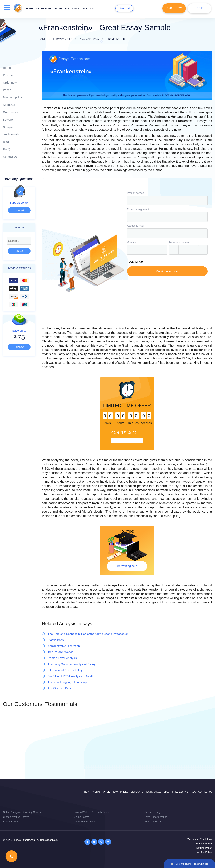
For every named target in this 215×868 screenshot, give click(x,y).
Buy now (19, 347)
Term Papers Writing (156, 817)
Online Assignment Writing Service (22, 812)
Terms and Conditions (200, 839)
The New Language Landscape (68, 682)
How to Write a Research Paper (92, 812)
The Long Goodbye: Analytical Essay (72, 664)
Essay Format (11, 822)
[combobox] (167, 201)
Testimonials (11, 134)
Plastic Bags (56, 640)
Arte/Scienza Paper (60, 688)
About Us (9, 105)
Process (8, 75)
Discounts (72, 9)
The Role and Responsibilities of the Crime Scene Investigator (88, 634)
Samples (9, 127)
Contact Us (10, 157)
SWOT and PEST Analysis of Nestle (71, 676)
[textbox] (167, 201)
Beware (8, 120)
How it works (92, 792)
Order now (43, 9)
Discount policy (13, 97)
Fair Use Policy (203, 852)
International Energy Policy (65, 670)
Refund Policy (204, 848)
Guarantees (11, 112)
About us (88, 9)
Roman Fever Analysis (62, 658)
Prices (58, 9)
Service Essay (152, 812)
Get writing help (127, 566)
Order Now (174, 8)
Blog (6, 142)
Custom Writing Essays (16, 817)
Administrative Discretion (64, 646)
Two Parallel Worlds (61, 652)
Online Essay (81, 817)
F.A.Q (7, 149)
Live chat (124, 8)
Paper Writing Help (84, 822)
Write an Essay (153, 822)
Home (30, 9)
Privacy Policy (204, 844)
